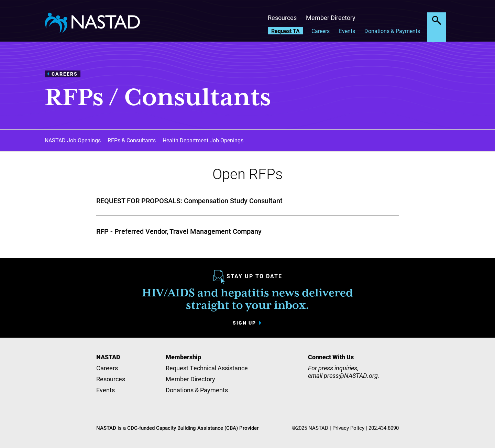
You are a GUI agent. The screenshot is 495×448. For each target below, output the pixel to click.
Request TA (285, 31)
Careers (321, 31)
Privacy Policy (348, 428)
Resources (282, 18)
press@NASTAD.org (351, 375)
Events (347, 31)
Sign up (244, 323)
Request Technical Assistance (207, 368)
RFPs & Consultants (132, 140)
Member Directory (331, 18)
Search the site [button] (437, 20)
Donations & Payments (392, 31)
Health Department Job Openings (203, 140)
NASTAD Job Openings (73, 140)
